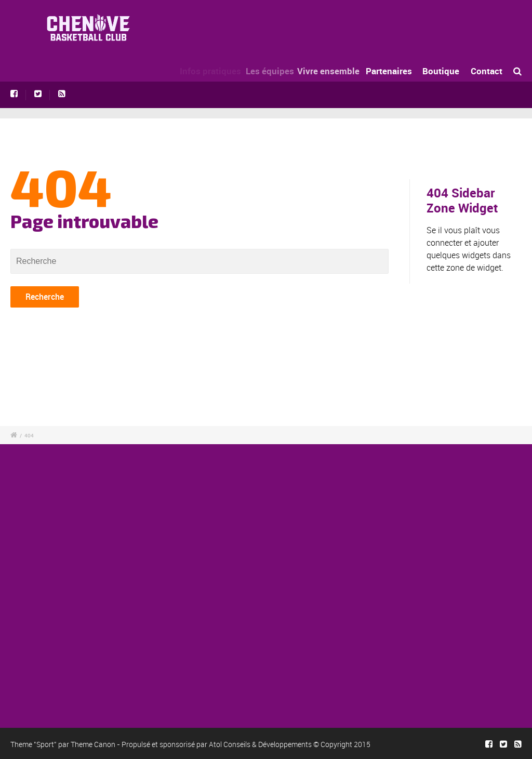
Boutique (441, 71)
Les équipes (274, 71)
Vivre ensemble (333, 71)
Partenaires (391, 71)
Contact (487, 71)
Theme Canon (93, 744)
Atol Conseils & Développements (260, 744)
